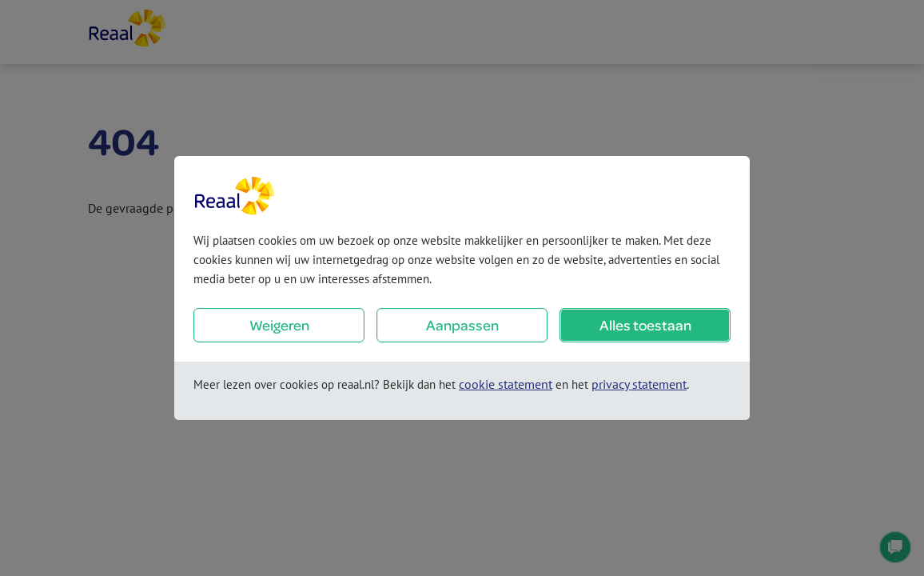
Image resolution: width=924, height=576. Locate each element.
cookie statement (506, 384)
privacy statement (639, 384)
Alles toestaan (645, 325)
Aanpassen (462, 325)
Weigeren (279, 325)
